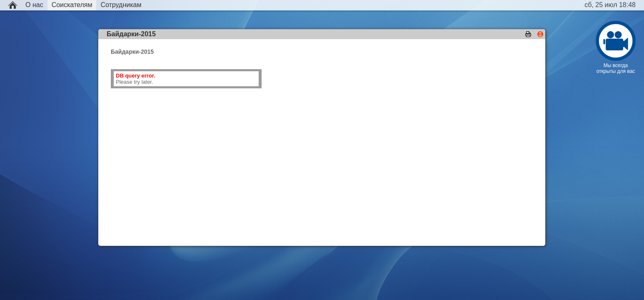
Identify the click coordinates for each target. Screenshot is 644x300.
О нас (34, 5)
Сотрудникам (121, 5)
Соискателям (72, 5)
